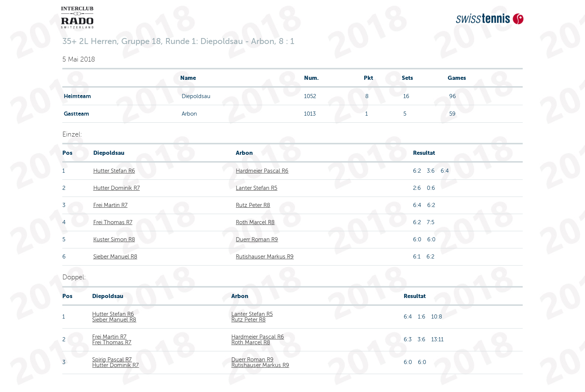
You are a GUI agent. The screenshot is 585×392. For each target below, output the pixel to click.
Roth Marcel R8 (255, 222)
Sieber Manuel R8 (115, 257)
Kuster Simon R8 (114, 239)
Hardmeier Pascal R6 (262, 171)
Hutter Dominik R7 (117, 188)
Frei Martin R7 (110, 205)
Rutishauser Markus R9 (265, 257)
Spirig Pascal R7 (112, 360)
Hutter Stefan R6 (114, 171)
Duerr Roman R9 (257, 239)
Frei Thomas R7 (113, 222)
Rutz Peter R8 (253, 205)
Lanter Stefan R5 (256, 188)
